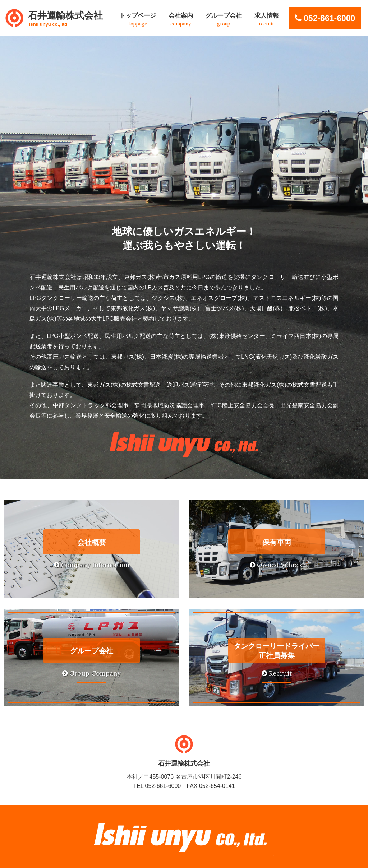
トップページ (138, 19)
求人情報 (267, 19)
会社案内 (181, 19)
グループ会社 (224, 19)
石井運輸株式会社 (65, 18)
